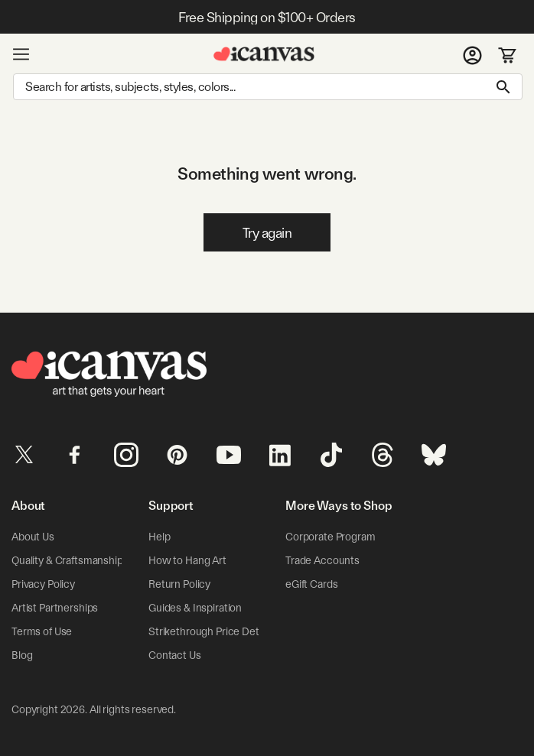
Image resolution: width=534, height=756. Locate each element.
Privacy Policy (43, 584)
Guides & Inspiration (195, 608)
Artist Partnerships (55, 608)
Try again (267, 233)
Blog (22, 655)
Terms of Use (42, 631)
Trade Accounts (322, 560)
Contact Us (175, 655)
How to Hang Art (187, 560)
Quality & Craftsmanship (67, 560)
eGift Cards (311, 584)
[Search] (268, 87)
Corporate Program (330, 537)
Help (159, 537)
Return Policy (179, 584)
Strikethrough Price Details (211, 631)
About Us (33, 537)
